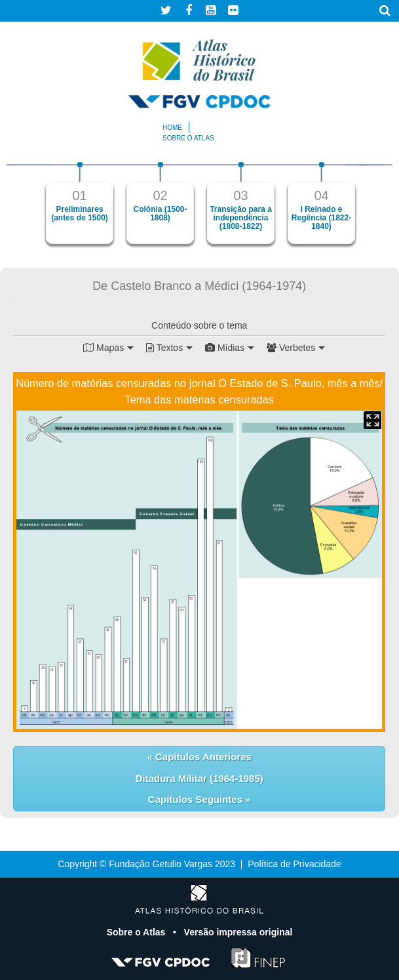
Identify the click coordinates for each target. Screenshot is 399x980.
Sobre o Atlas (138, 932)
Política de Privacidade (294, 864)
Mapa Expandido (372, 420)
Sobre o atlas (188, 138)
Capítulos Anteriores (202, 757)
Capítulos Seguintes (197, 799)
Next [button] (376, 209)
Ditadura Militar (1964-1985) (199, 778)
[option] (80, 203)
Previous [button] (23, 209)
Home (172, 128)
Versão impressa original (238, 932)
